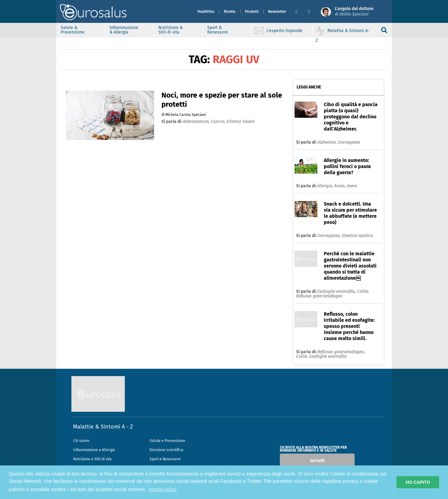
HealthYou (206, 12)
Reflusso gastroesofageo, (341, 352)
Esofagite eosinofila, (337, 291)
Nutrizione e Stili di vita (92, 459)
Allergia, (326, 186)
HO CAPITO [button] (418, 482)
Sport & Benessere (218, 30)
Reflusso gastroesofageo (319, 296)
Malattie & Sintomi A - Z (103, 427)
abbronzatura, (197, 122)
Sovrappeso (349, 142)
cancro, (219, 122)
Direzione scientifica (166, 450)
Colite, (363, 291)
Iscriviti (317, 461)
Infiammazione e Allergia (94, 450)
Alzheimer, (328, 142)
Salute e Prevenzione (167, 441)
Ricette (230, 12)
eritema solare (240, 122)
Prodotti (252, 12)
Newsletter (277, 12)
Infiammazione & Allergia (124, 30)
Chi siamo (81, 441)
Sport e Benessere (165, 459)
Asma (352, 186)
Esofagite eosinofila (328, 356)
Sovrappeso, (330, 236)
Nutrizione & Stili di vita (171, 30)
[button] (300, 12)
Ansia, (340, 186)
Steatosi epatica (357, 236)
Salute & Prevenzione (73, 30)
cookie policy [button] (163, 489)
